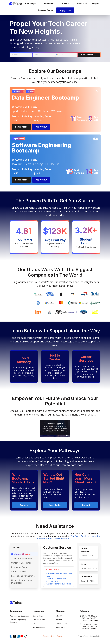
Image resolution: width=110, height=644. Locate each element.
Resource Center (45, 10)
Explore (24, 505)
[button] (58, 55)
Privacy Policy (95, 636)
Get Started (89, 55)
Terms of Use (83, 636)
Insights (96, 4)
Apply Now (65, 10)
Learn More (21, 127)
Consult (86, 505)
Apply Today (55, 505)
